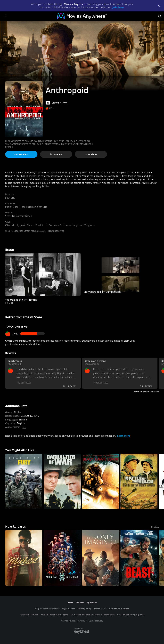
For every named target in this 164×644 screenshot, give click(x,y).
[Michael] (24, 558)
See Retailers (21, 154)
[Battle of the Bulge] (139, 481)
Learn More (124, 436)
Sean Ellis (10, 198)
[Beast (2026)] (139, 558)
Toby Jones (90, 225)
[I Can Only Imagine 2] (101, 558)
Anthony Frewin (24, 216)
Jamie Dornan (28, 225)
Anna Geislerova (62, 225)
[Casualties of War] (62, 481)
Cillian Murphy (12, 225)
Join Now (118, 7)
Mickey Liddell (12, 207)
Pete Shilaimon (28, 207)
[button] (43, 274)
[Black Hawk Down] (101, 481)
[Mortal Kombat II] (62, 558)
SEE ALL (155, 527)
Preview (56, 154)
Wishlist (91, 154)
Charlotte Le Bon (44, 225)
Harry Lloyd (78, 225)
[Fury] (24, 481)
